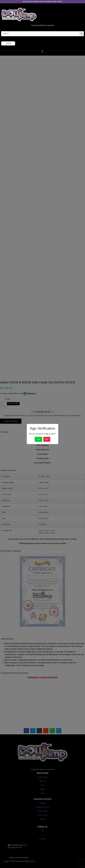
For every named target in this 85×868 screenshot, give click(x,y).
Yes (38, 439)
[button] (42, 52)
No (47, 439)
